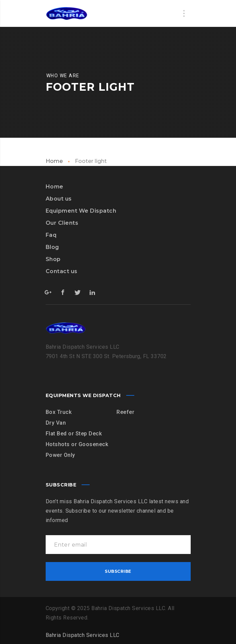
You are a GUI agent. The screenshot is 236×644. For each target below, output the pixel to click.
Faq (51, 235)
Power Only (60, 455)
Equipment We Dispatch (81, 211)
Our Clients (62, 223)
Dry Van (56, 423)
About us (59, 199)
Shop (53, 259)
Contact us (62, 271)
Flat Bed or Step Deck (74, 434)
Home (54, 161)
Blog (52, 247)
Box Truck (59, 412)
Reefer (125, 412)
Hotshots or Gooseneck (77, 444)
